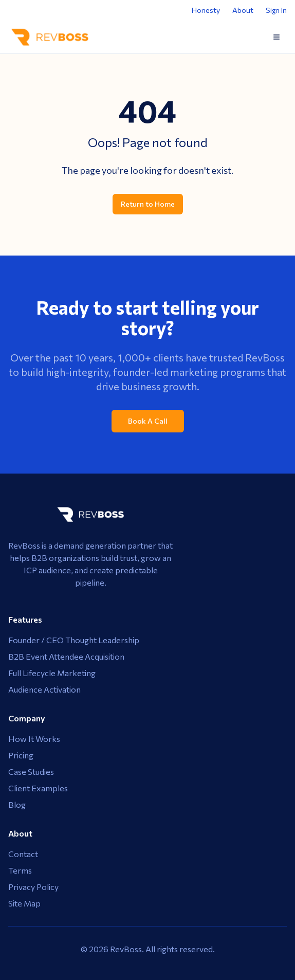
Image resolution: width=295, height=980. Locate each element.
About (243, 10)
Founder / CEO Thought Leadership (74, 640)
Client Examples (38, 788)
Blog (17, 804)
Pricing (21, 755)
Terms (20, 870)
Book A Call (148, 421)
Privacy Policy (33, 887)
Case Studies (31, 772)
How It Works (34, 739)
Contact (23, 854)
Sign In (276, 10)
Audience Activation (44, 689)
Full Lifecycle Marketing (52, 673)
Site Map (24, 903)
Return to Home (148, 204)
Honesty (206, 10)
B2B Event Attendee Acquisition (66, 656)
